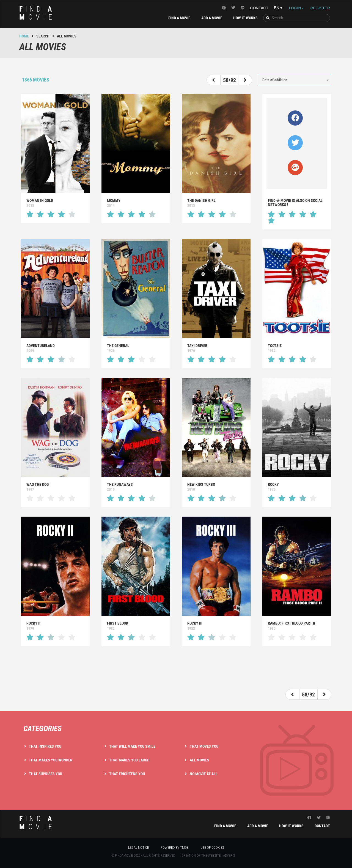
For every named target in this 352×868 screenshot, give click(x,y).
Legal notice (138, 847)
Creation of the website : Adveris (208, 855)
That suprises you (46, 774)
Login (296, 8)
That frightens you (127, 774)
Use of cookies (212, 847)
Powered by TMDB (175, 847)
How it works (245, 18)
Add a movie (212, 18)
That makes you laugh (129, 760)
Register (320, 8)
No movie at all (204, 774)
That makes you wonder (51, 760)
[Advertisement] (176, 668)
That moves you (204, 746)
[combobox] (295, 80)
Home (24, 36)
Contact (259, 8)
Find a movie (179, 18)
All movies (200, 760)
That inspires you (45, 746)
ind (37, 13)
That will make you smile (132, 746)
